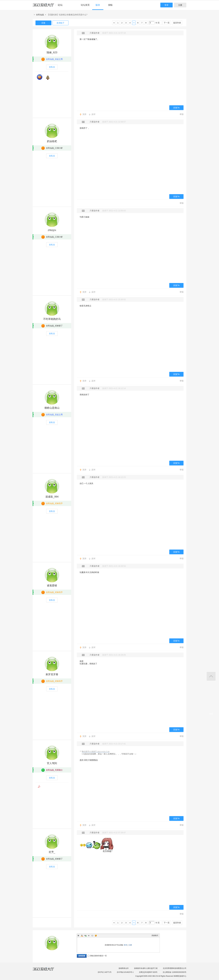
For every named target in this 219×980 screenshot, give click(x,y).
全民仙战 (40, 15)
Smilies (96, 936)
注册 (180, 5)
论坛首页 (85, 5)
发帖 (110, 5)
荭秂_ (52, 852)
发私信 (52, 67)
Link (85, 936)
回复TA (176, 108)
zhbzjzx (52, 230)
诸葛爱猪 (52, 586)
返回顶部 (211, 676)
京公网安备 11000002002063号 (175, 972)
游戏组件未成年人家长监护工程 (146, 968)
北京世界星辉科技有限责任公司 (175, 968)
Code (92, 936)
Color (82, 936)
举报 (182, 114)
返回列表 (177, 23)
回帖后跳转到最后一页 (97, 956)
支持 (84, 114)
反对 (93, 114)
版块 (98, 5)
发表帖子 (60, 23)
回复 (43, 23)
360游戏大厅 (46, 971)
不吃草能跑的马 (52, 319)
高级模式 (155, 936)
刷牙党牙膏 (52, 674)
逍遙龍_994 (52, 497)
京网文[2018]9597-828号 (148, 972)
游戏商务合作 (124, 968)
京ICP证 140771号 (105, 972)
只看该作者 (95, 33)
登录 (166, 5)
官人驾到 (52, 763)
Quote (89, 936)
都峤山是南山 (52, 408)
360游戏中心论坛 (49, 6)
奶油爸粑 (52, 141)
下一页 (167, 23)
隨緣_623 (52, 52)
